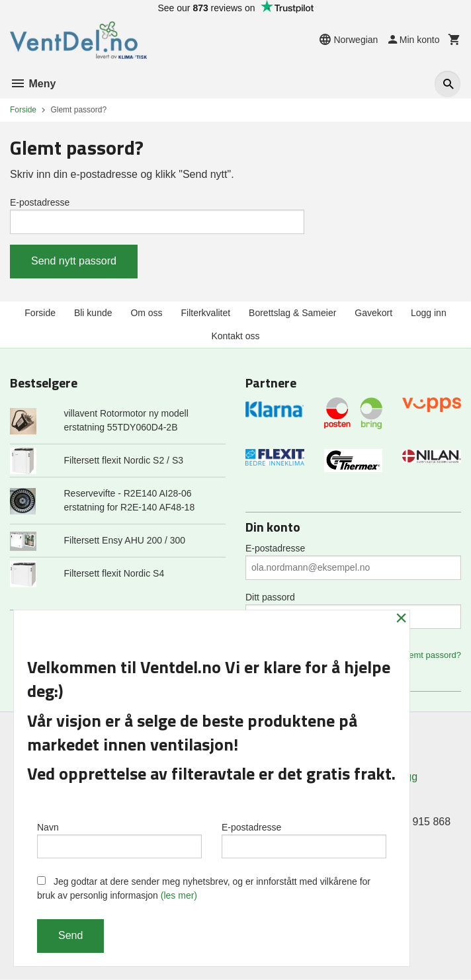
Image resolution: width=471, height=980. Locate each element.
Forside (23, 110)
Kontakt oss (235, 336)
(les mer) (179, 895)
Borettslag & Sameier (292, 313)
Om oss (146, 313)
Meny (33, 84)
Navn (119, 840)
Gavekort (373, 313)
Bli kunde (93, 313)
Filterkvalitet (206, 313)
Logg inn (429, 313)
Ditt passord (270, 597)
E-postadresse (40, 202)
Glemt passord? (431, 655)
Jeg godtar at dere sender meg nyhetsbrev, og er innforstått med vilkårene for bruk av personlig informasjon (204, 888)
